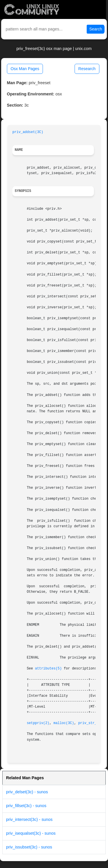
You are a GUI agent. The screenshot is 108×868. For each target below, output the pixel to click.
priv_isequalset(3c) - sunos (31, 833)
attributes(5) (49, 669)
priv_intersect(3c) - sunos (29, 819)
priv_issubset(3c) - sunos (29, 847)
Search (96, 29)
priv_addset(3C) (28, 132)
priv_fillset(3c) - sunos (26, 806)
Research (87, 69)
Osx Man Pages (25, 69)
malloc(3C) (64, 723)
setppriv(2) (38, 723)
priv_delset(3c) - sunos (27, 792)
